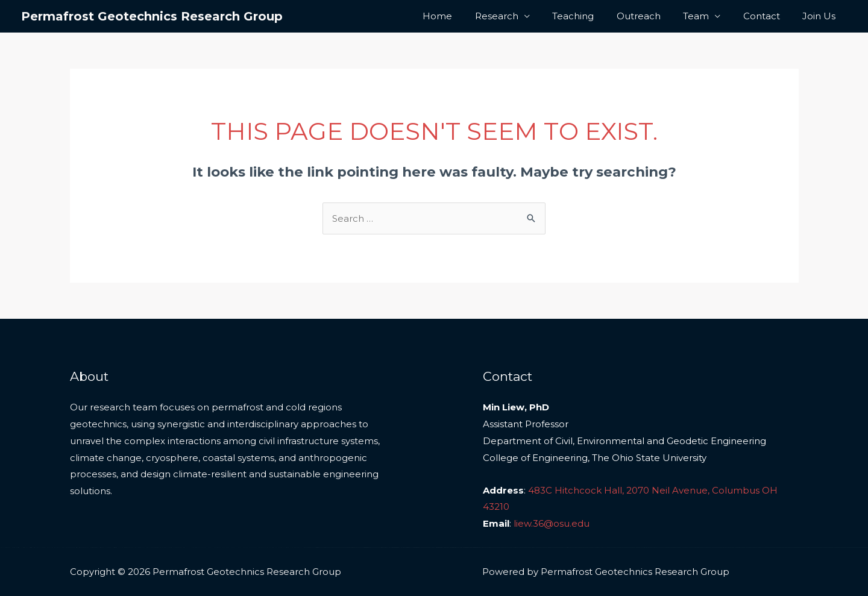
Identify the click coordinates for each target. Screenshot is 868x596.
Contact (768, 16)
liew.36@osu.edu (552, 523)
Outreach (654, 16)
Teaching (593, 16)
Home (467, 16)
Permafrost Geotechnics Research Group (152, 16)
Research (521, 16)
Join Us (821, 16)
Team (707, 16)
